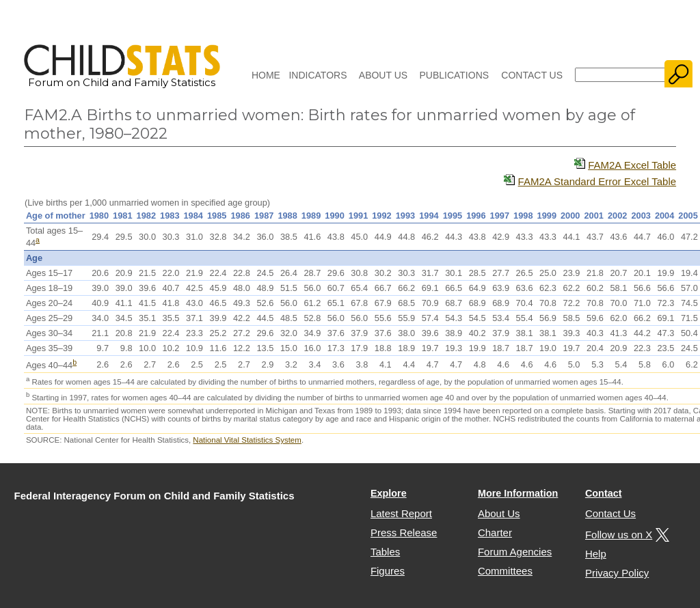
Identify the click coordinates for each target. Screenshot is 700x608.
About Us (383, 75)
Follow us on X (625, 535)
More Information (518, 493)
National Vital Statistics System (247, 440)
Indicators (318, 75)
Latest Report (401, 513)
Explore (389, 493)
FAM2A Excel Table (632, 165)
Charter (495, 533)
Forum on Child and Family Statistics (122, 77)
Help (596, 554)
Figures (388, 571)
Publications (454, 75)
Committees (505, 571)
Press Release (404, 533)
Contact (604, 493)
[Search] (620, 75)
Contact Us (532, 75)
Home (266, 75)
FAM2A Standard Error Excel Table (597, 181)
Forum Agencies (515, 552)
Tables (385, 552)
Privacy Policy (617, 573)
